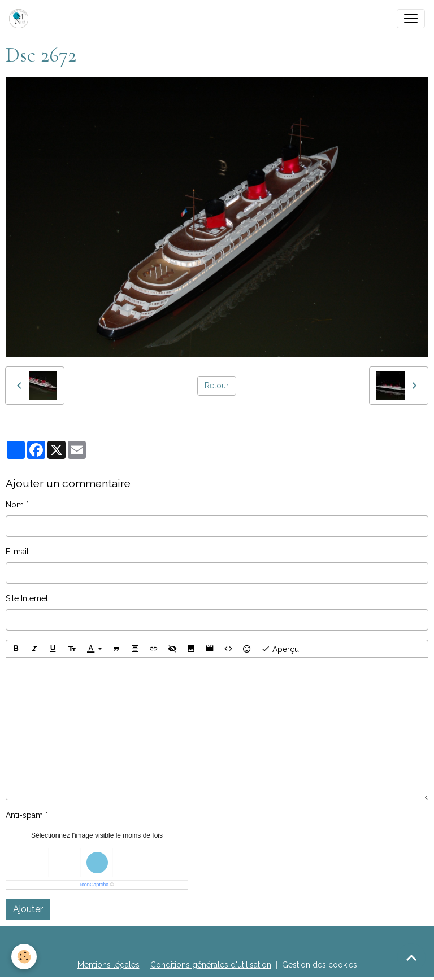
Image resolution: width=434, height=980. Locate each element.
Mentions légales (108, 965)
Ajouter (28, 909)
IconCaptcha (95, 885)
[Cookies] (24, 957)
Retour (217, 386)
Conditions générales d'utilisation (211, 965)
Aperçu (280, 649)
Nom (15, 505)
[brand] (21, 19)
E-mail (17, 552)
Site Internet (27, 598)
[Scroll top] (411, 957)
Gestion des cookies (320, 965)
